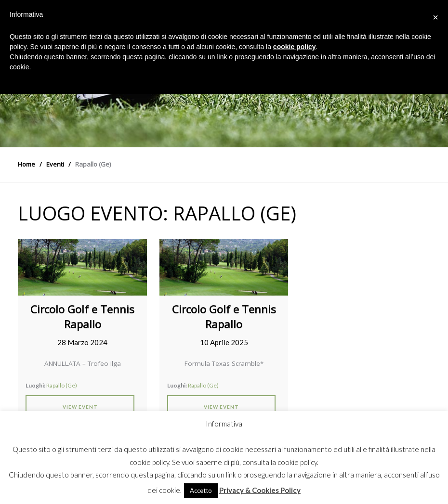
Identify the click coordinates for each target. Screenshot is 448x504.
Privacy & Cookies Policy (260, 490)
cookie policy (295, 47)
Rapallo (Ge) (62, 385)
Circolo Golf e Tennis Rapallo (82, 317)
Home (26, 164)
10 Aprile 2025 (224, 342)
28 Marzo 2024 (82, 342)
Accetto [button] (201, 491)
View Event (80, 407)
